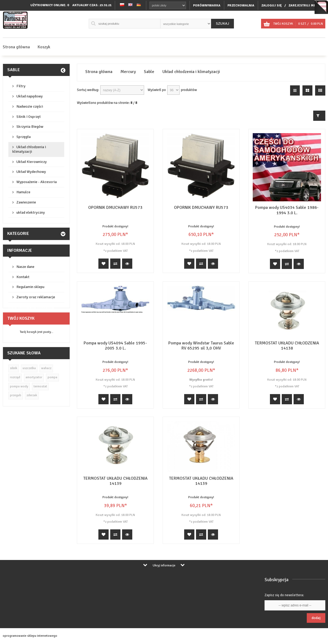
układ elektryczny (31, 212)
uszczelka (29, 368)
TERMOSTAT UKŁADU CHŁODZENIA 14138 (287, 346)
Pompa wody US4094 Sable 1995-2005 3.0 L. (115, 346)
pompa (52, 377)
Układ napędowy (30, 96)
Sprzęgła (24, 137)
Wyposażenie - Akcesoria (37, 182)
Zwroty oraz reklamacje (36, 297)
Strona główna (16, 47)
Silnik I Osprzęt (28, 117)
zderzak (32, 395)
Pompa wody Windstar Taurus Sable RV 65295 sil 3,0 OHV (201, 346)
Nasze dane (25, 267)
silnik (14, 368)
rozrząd (15, 377)
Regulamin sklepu (30, 287)
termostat (40, 386)
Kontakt (23, 277)
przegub (16, 395)
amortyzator (34, 377)
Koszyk (44, 47)
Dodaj (316, 618)
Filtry (21, 86)
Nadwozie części (30, 106)
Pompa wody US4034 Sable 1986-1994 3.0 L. (287, 210)
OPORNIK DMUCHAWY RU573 (115, 208)
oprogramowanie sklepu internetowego (30, 636)
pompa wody (19, 386)
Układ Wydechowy (31, 172)
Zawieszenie (26, 202)
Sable (14, 70)
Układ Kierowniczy (32, 162)
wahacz (46, 368)
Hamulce (23, 192)
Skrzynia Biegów (30, 127)
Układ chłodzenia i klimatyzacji (29, 149)
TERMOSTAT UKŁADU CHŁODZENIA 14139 (115, 481)
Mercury (128, 72)
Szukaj (222, 23)
